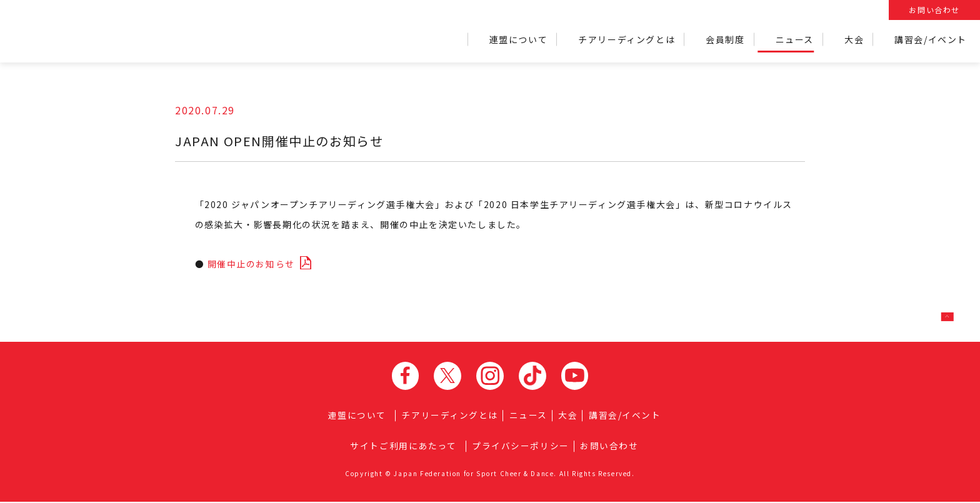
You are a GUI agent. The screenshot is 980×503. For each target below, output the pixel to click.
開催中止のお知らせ (254, 263)
